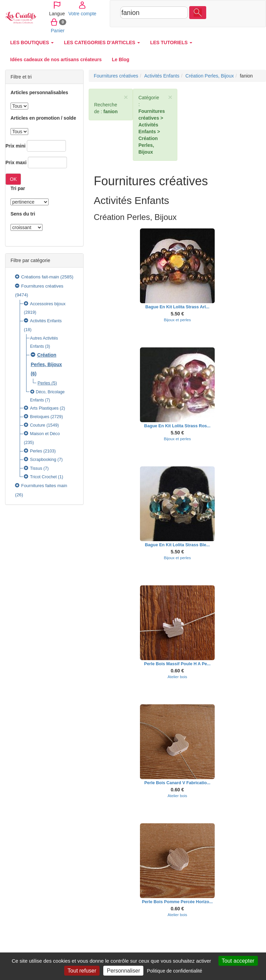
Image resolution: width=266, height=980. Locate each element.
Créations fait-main (40, 277)
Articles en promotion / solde (43, 118)
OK (13, 179)
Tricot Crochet (43, 477)
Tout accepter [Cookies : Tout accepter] (238, 961)
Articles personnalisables (39, 92)
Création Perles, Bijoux (210, 76)
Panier (216, 30)
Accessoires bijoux (48, 304)
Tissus (36, 468)
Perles (44, 383)
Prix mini (15, 146)
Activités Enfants (46, 321)
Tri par (18, 188)
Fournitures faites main (44, 486)
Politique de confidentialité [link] (174, 971)
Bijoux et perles (177, 320)
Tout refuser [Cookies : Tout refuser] (82, 971)
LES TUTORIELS (171, 42)
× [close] (126, 97)
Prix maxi (16, 162)
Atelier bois (177, 677)
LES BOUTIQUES (32, 42)
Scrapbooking (43, 460)
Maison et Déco (45, 434)
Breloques (40, 417)
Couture (38, 425)
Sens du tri (23, 214)
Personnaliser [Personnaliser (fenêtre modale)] (123, 971)
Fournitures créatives (42, 286)
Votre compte (221, 13)
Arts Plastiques (44, 408)
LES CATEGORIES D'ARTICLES (102, 42)
